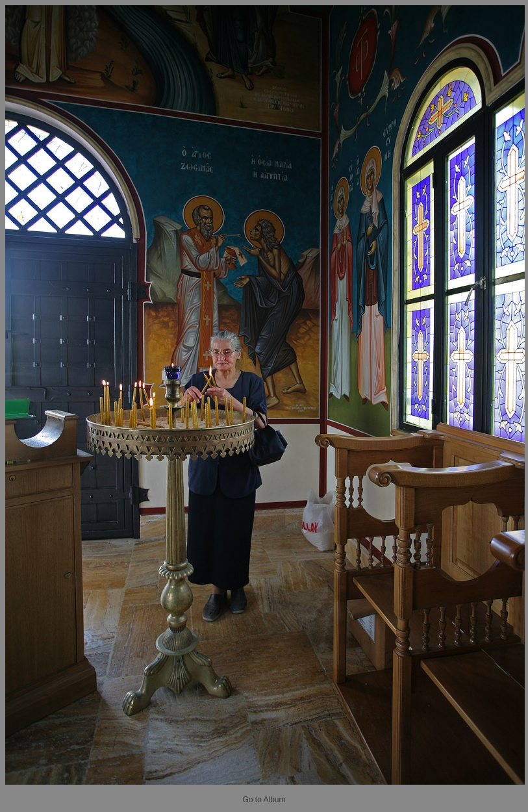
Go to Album (264, 800)
